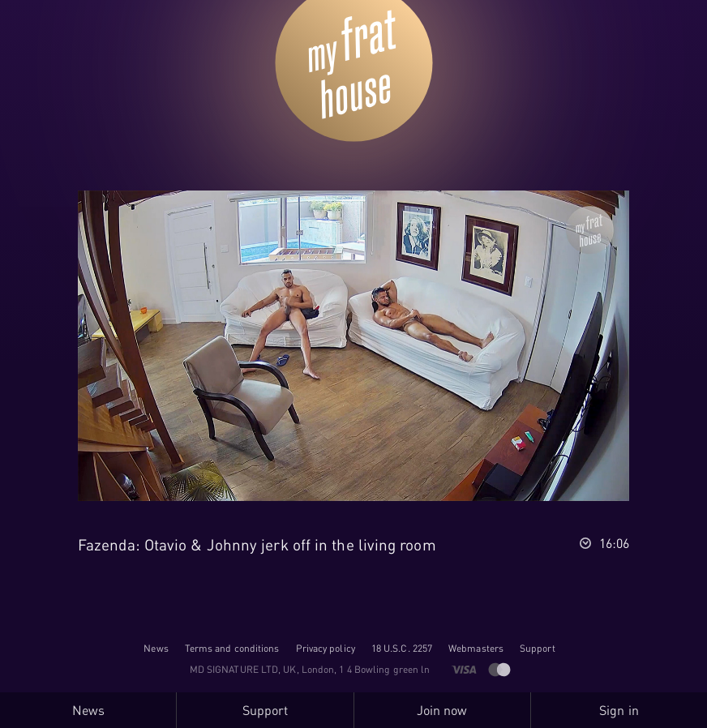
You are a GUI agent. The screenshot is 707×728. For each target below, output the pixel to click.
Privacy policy (326, 648)
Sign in (619, 710)
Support (538, 648)
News (156, 648)
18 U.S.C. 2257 (402, 648)
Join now (442, 710)
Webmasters (476, 648)
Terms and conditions (232, 648)
